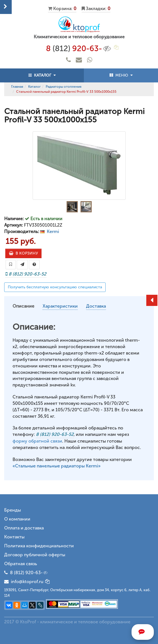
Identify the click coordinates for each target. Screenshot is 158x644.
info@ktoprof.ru (24, 582)
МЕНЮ (121, 75)
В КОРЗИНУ (23, 253)
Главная (17, 87)
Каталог (34, 87)
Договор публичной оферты (35, 555)
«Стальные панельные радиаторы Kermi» (57, 466)
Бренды (13, 510)
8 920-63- (79, 49)
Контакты (14, 537)
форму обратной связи (37, 441)
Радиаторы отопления (64, 87)
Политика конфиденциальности (39, 546)
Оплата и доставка (24, 528)
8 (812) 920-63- (29, 573)
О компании (17, 519)
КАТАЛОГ (42, 75)
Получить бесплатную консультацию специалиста (55, 287)
